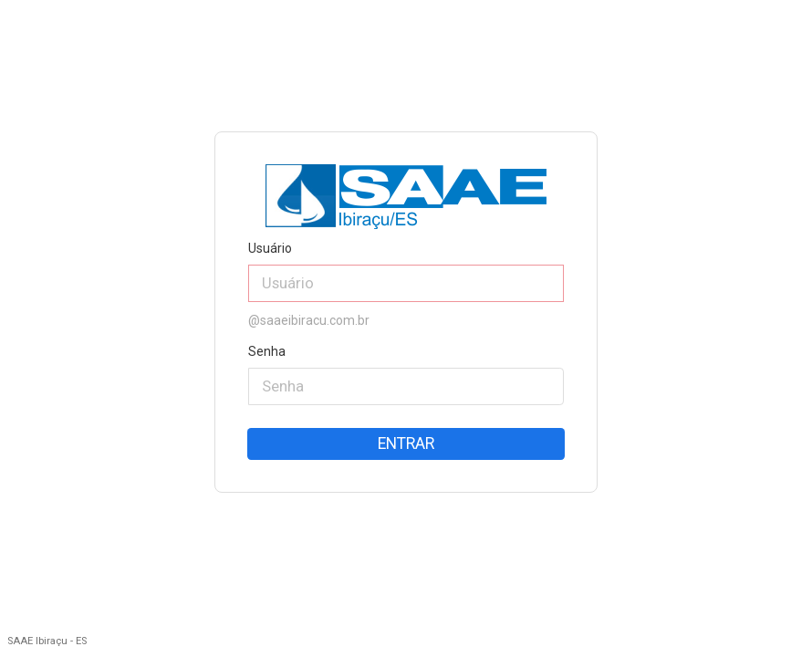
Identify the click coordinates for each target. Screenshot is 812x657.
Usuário (270, 249)
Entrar (406, 443)
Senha (267, 352)
